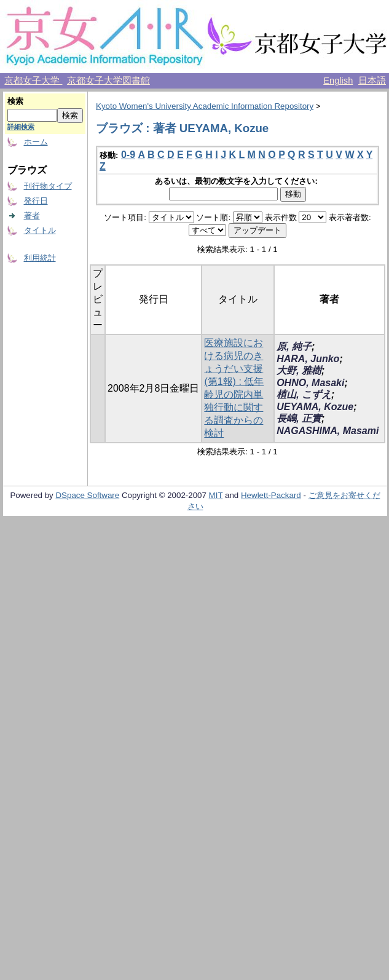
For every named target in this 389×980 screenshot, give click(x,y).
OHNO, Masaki (310, 383)
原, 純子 (294, 346)
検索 (15, 101)
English (338, 81)
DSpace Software (87, 495)
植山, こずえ (304, 394)
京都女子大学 (33, 81)
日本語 (372, 81)
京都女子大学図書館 (108, 81)
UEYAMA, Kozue (315, 407)
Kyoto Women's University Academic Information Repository (205, 106)
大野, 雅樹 (299, 370)
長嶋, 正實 (299, 418)
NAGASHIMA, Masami (328, 431)
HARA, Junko (308, 359)
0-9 (128, 155)
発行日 (36, 201)
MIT (216, 495)
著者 (32, 215)
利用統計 (40, 258)
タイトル (40, 230)
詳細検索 (21, 127)
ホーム (36, 142)
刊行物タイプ (48, 186)
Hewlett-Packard (271, 495)
